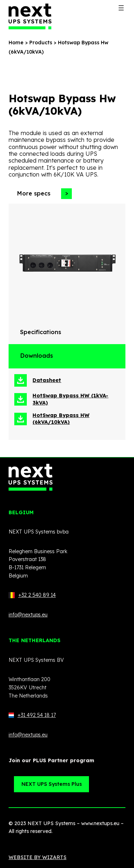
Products (41, 43)
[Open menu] (121, 8)
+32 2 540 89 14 (37, 595)
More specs (34, 193)
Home (16, 43)
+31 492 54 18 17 (32, 715)
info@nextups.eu (28, 615)
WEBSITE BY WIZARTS (38, 857)
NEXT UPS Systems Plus (52, 784)
